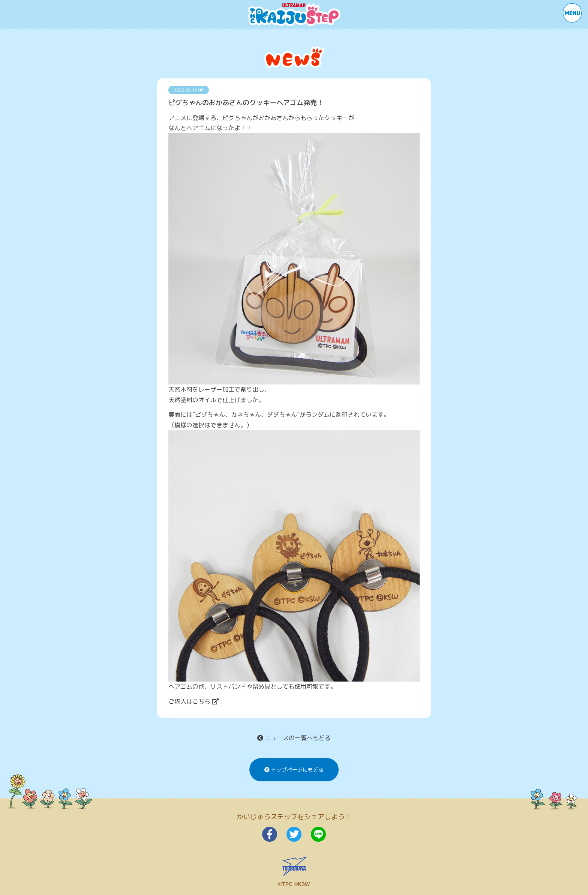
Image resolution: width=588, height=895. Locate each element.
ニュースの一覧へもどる (294, 737)
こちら (205, 701)
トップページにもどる (294, 770)
